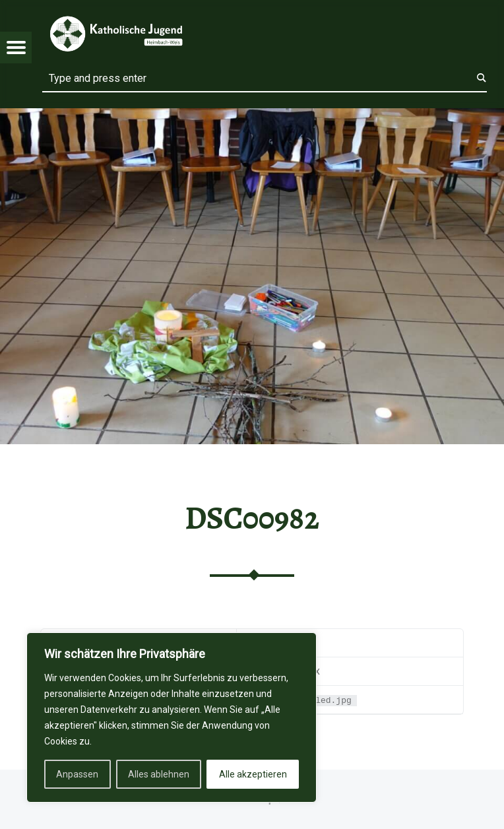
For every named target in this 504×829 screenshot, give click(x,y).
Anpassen (77, 774)
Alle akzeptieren (253, 774)
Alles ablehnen (159, 774)
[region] (172, 717)
